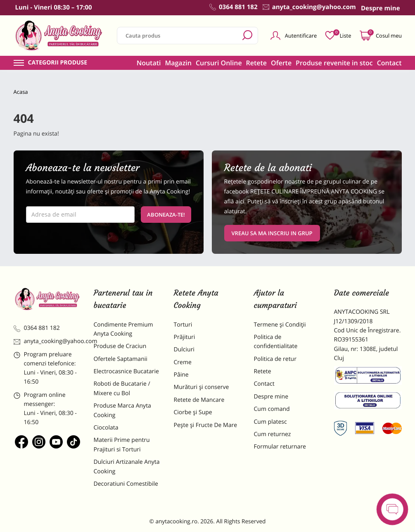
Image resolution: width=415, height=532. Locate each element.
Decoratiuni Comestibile (126, 484)
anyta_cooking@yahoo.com (47, 341)
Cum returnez (273, 434)
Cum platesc (270, 422)
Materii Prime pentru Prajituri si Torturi (122, 445)
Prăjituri (185, 337)
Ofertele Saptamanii (121, 359)
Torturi (183, 325)
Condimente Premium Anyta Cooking (123, 329)
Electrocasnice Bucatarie (126, 371)
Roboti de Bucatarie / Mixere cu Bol (122, 388)
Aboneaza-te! (166, 215)
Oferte (281, 63)
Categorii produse (58, 63)
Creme (183, 362)
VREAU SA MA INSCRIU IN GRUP (272, 233)
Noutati (149, 63)
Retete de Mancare (199, 400)
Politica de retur (275, 359)
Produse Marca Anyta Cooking (122, 410)
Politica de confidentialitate (276, 342)
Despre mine (271, 397)
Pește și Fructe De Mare (206, 425)
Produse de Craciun (120, 346)
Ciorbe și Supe (193, 412)
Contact (389, 63)
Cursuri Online (219, 63)
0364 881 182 (37, 328)
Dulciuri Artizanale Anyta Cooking (127, 466)
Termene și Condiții (280, 325)
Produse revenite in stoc (334, 63)
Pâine (181, 375)
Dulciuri (184, 349)
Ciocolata (106, 428)
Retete (256, 63)
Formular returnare (280, 447)
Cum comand (272, 409)
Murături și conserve (202, 387)
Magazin (178, 63)
